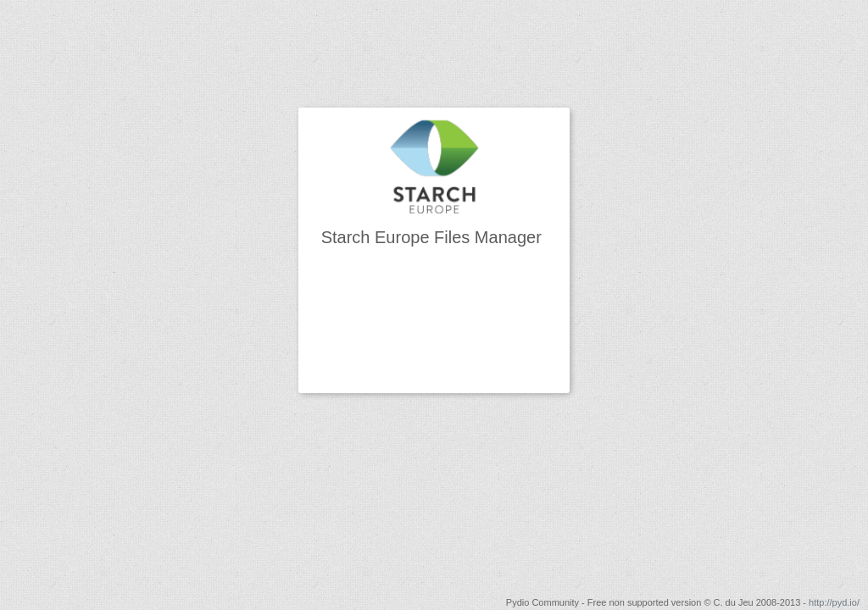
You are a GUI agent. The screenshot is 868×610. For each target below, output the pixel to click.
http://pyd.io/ (834, 602)
